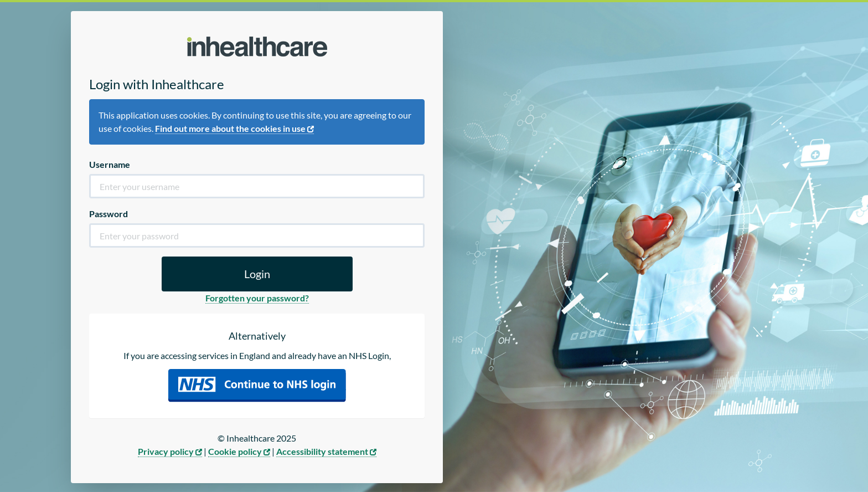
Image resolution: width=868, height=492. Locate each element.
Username (110, 164)
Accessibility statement (326, 451)
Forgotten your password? (257, 298)
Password (108, 214)
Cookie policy (239, 451)
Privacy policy (170, 451)
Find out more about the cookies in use (234, 128)
